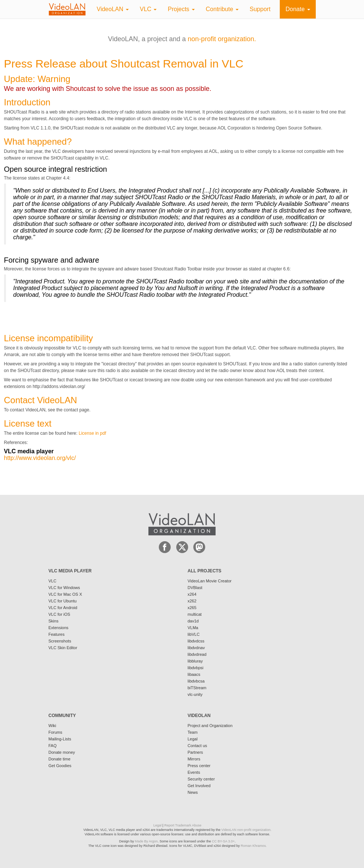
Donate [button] (298, 9)
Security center (201, 779)
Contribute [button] (222, 9)
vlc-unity (195, 694)
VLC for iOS (60, 614)
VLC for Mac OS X (65, 594)
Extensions (59, 628)
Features (57, 634)
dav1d (193, 621)
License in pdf (92, 433)
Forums (55, 732)
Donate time (60, 759)
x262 (192, 601)
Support (260, 9)
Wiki (53, 726)
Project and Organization (210, 726)
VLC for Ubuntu (63, 601)
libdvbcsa (196, 681)
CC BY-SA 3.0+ (223, 841)
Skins (54, 621)
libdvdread (197, 654)
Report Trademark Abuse (183, 825)
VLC (53, 581)
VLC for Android (63, 608)
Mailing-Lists (60, 739)
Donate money (62, 752)
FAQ (53, 746)
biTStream (197, 688)
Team (193, 732)
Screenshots (60, 641)
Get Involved (199, 786)
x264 (192, 594)
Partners (196, 752)
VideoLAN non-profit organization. (247, 830)
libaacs (194, 674)
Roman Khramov (253, 846)
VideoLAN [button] (113, 9)
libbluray (195, 661)
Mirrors (194, 759)
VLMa (193, 628)
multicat (195, 614)
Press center (199, 766)
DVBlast (195, 588)
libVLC (194, 634)
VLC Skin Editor (63, 648)
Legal (193, 739)
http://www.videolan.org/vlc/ (40, 458)
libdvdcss (196, 641)
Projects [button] (181, 9)
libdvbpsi (196, 668)
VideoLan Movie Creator (210, 581)
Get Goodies (60, 766)
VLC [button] (148, 9)
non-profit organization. (222, 39)
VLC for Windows (64, 588)
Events (194, 772)
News (193, 792)
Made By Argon (146, 841)
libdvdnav (196, 648)
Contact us (198, 746)
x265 (192, 608)
